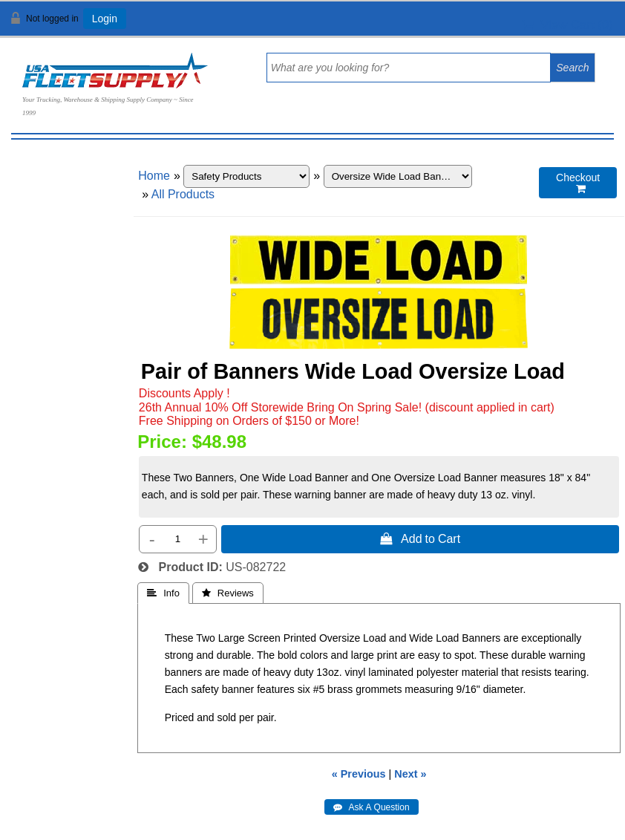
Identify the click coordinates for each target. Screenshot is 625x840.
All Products (183, 194)
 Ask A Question (372, 807)
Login (105, 19)
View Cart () (567, 25)
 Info (163, 593)
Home (154, 176)
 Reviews (228, 593)
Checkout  (578, 183)
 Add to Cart (420, 538)
